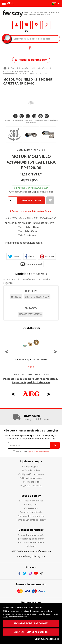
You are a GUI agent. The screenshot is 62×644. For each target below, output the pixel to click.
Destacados (31, 328)
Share (30, 256)
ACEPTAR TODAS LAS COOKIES (31, 632)
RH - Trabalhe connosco (31, 501)
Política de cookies (31, 470)
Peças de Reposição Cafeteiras (17, 71)
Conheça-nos (31, 504)
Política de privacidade (31, 478)
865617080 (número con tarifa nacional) (31, 551)
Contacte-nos (31, 508)
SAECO (33, 308)
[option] (31, 352)
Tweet (14, 256)
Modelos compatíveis (31, 274)
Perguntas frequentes (31, 486)
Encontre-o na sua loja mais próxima (32, 211)
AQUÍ (6, 617)
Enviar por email (31, 264)
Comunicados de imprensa (31, 516)
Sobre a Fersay (31, 496)
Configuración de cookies (31, 474)
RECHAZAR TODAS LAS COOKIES (31, 623)
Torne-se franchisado (31, 512)
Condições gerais (31, 466)
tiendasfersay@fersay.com (31, 556)
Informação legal (31, 482)
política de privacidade (39, 452)
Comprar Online (31, 200)
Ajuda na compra (31, 461)
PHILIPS (33, 291)
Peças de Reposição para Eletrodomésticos (30, 68)
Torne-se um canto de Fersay (31, 520)
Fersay (13, 13)
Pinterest (47, 256)
